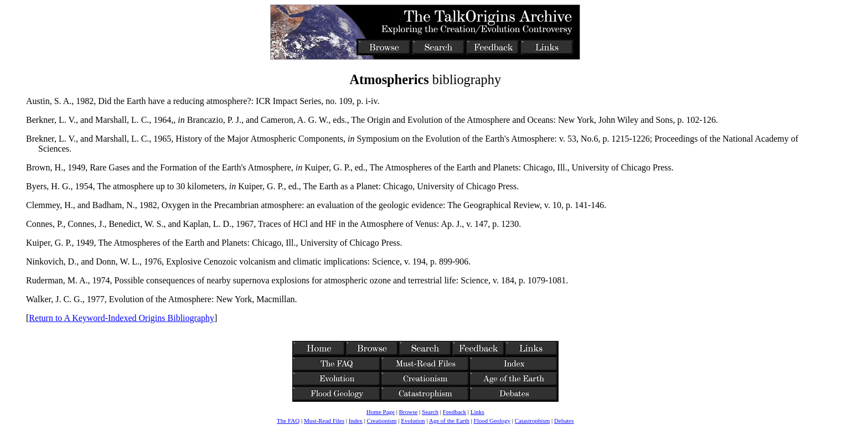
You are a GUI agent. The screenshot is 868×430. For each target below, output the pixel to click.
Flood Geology (492, 421)
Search (430, 412)
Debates (564, 421)
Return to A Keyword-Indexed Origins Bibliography (122, 318)
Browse (409, 412)
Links (477, 412)
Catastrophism (533, 421)
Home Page (381, 412)
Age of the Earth (449, 421)
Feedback (454, 412)
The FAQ (288, 421)
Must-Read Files (324, 421)
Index (356, 421)
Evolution (413, 421)
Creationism (382, 421)
